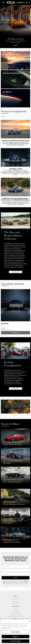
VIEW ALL (3, 116)
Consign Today (15, 333)
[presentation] (2, 312)
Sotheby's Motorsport (15, 616)
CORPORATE (15, 606)
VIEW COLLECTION (15, 272)
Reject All (15, 637)
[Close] (29, 621)
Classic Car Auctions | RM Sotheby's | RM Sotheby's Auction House (16, 2)
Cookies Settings (15, 632)
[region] (15, 631)
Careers (16, 611)
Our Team (15, 601)
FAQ (16, 609)
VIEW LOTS (15, 45)
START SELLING (15, 389)
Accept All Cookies (15, 641)
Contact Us (16, 604)
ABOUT (15, 596)
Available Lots (16, 305)
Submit (15, 578)
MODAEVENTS (15, 614)
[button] (27, 2)
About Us (16, 599)
